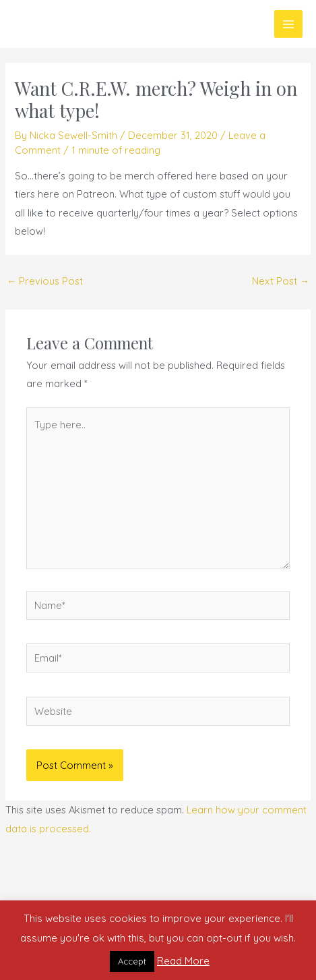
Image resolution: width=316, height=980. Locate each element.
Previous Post (45, 281)
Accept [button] (132, 961)
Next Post (281, 281)
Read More (183, 961)
